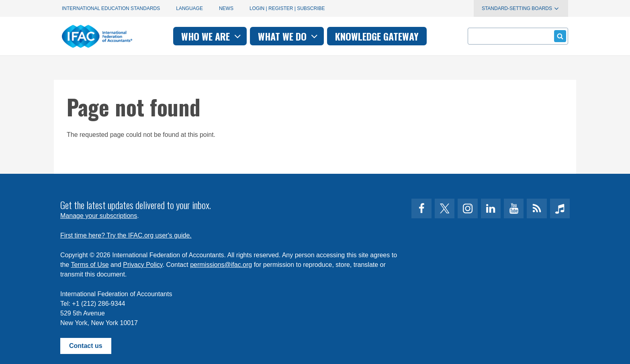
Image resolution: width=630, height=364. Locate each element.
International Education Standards (111, 8)
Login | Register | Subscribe (287, 8)
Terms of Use (90, 265)
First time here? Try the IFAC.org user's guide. (126, 235)
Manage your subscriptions (99, 216)
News (226, 8)
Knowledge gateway (377, 36)
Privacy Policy (143, 265)
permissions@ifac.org (221, 265)
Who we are (212, 36)
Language (189, 8)
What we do (289, 36)
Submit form (559, 36)
